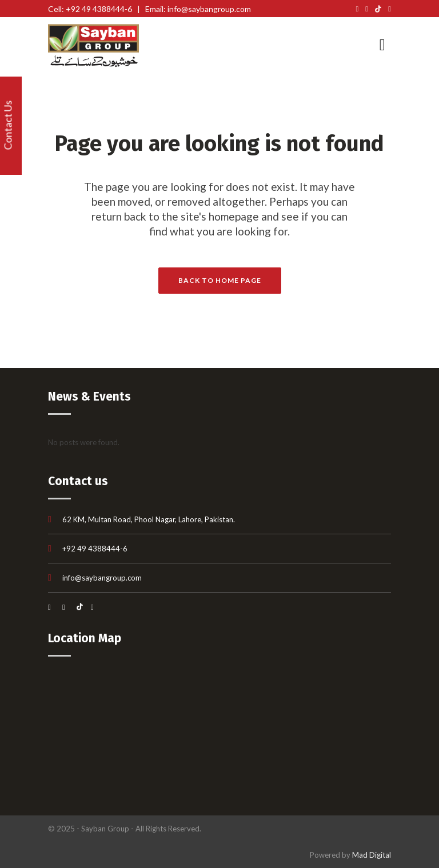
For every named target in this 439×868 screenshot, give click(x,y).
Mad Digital (372, 855)
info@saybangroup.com (102, 578)
